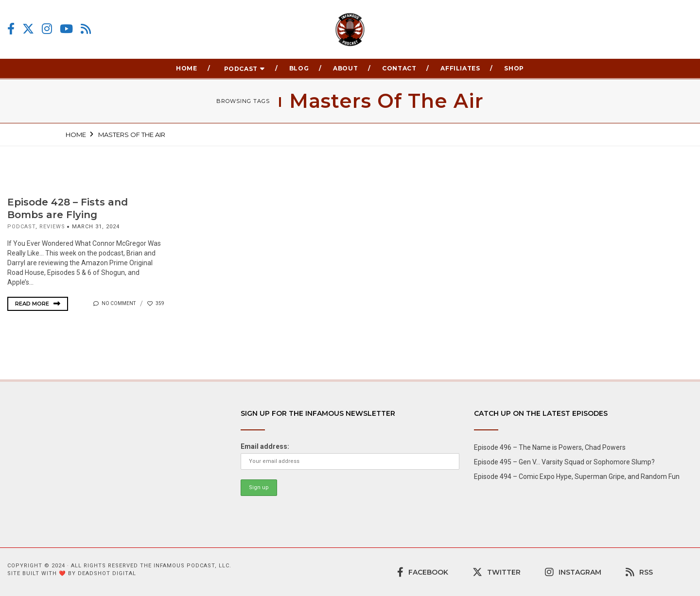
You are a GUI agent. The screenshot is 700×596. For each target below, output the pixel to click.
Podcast (241, 69)
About (345, 68)
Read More (38, 304)
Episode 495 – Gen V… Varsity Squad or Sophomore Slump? (564, 462)
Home (186, 68)
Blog (299, 68)
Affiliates (460, 68)
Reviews (52, 227)
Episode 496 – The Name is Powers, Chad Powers (550, 447)
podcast (21, 227)
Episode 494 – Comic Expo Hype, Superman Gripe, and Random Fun (577, 477)
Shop (514, 68)
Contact (399, 68)
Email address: (265, 446)
